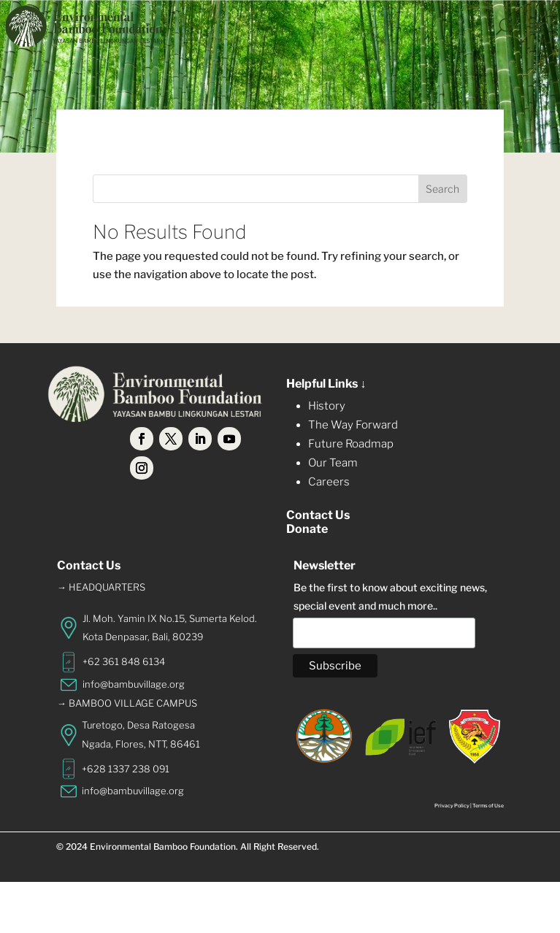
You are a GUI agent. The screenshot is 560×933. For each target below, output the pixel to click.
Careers (329, 482)
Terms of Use (488, 806)
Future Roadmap (351, 444)
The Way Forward (353, 425)
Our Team (333, 463)
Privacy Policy (452, 806)
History (327, 406)
